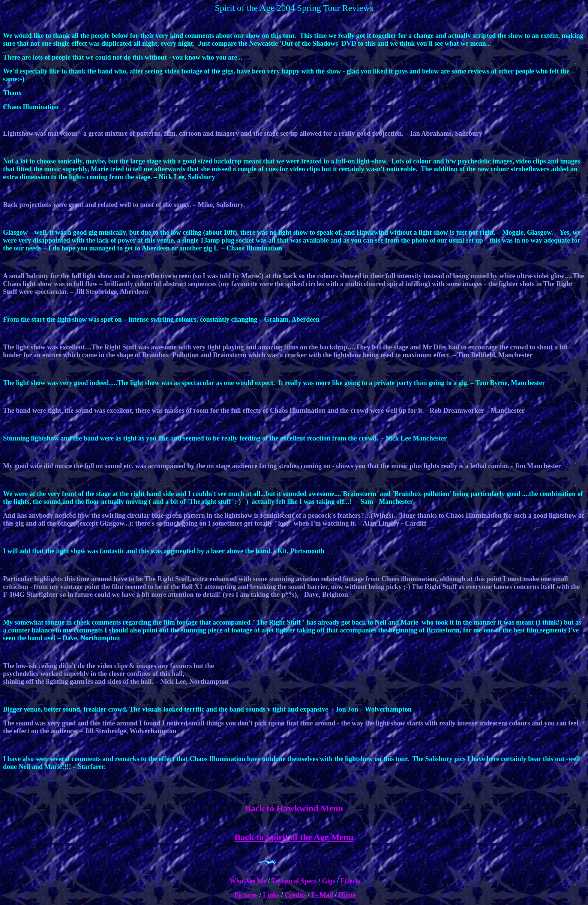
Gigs (329, 881)
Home (347, 895)
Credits (295, 895)
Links (271, 895)
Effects (350, 881)
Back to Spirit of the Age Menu (294, 837)
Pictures (246, 895)
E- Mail (322, 895)
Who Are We (248, 881)
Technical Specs (295, 881)
